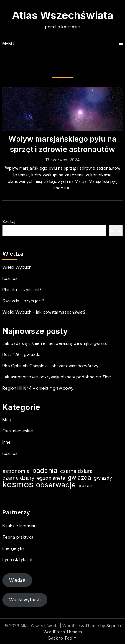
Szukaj (9, 221)
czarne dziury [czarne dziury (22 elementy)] (18, 478)
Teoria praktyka (18, 537)
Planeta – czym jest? (22, 290)
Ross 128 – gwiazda (21, 354)
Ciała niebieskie (18, 431)
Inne (6, 442)
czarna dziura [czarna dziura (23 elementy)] (76, 471)
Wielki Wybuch (17, 267)
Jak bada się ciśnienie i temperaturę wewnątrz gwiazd (55, 343)
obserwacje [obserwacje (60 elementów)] (56, 485)
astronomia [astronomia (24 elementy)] (16, 471)
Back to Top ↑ (63, 638)
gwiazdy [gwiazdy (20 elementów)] (103, 478)
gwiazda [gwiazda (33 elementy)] (79, 477)
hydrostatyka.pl (17, 559)
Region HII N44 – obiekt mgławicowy (38, 388)
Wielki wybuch (25, 600)
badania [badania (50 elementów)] (45, 470)
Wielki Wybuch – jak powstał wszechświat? (44, 312)
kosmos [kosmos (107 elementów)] (18, 484)
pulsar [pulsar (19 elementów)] (85, 486)
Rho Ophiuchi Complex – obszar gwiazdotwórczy (50, 366)
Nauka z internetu (19, 526)
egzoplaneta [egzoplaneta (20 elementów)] (51, 478)
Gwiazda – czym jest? (23, 301)
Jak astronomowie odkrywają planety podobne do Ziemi (57, 377)
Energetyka (14, 548)
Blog (7, 420)
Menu (8, 44)
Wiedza (17, 580)
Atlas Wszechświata (63, 15)
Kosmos (10, 278)
